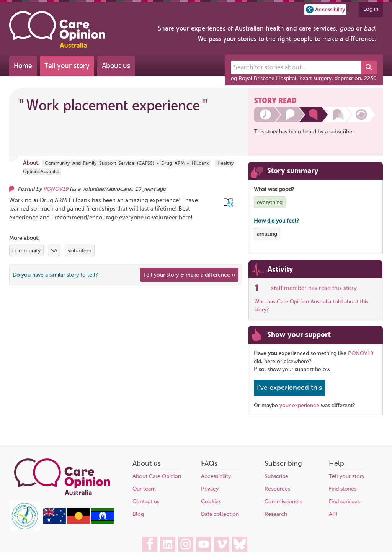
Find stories (343, 489)
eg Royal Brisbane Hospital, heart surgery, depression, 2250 (304, 78)
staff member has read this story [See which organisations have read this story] (314, 288)
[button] (325, 10)
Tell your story (67, 66)
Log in (371, 9)
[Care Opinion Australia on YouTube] (204, 544)
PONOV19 (361, 353)
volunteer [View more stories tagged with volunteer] (80, 251)
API (333, 514)
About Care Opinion (157, 476)
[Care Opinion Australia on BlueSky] (240, 544)
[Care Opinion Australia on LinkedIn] (168, 544)
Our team (144, 489)
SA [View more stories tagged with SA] (54, 251)
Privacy (210, 489)
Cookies (211, 502)
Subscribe (276, 476)
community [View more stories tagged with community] (26, 251)
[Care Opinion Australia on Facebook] (150, 544)
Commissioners (283, 502)
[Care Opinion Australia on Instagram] (186, 544)
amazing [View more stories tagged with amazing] (267, 234)
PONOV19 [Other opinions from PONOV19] (56, 189)
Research (276, 514)
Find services (344, 502)
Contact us (146, 502)
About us (116, 66)
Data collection (220, 514)
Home (23, 66)
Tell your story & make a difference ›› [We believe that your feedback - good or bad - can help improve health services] (189, 275)
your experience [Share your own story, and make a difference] (299, 405)
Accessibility (216, 476)
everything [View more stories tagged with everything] (270, 202)
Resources (277, 489)
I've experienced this (289, 388)
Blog (138, 514)
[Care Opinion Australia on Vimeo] (222, 544)
